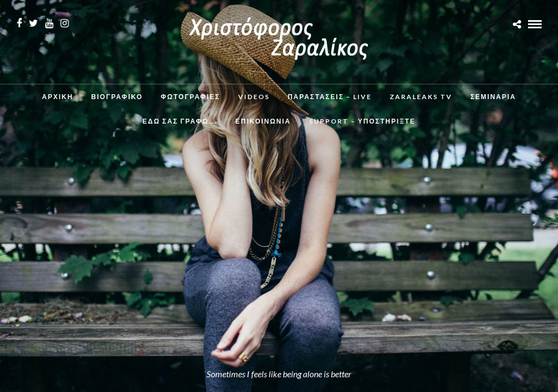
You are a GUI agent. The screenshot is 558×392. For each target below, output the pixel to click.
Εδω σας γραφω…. (180, 121)
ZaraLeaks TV (421, 97)
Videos (254, 97)
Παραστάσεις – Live (330, 97)
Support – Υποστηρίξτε (362, 121)
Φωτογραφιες (190, 97)
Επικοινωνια (263, 121)
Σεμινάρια (493, 97)
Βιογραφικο (117, 97)
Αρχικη (57, 97)
